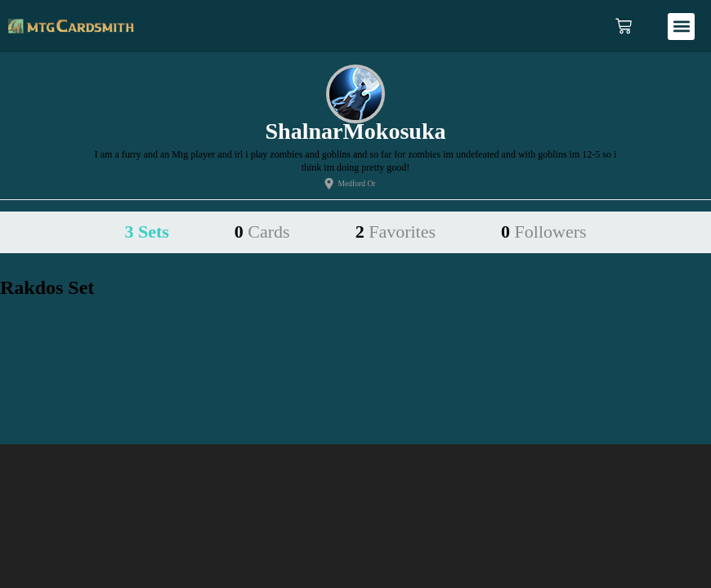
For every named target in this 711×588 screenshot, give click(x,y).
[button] (681, 27)
